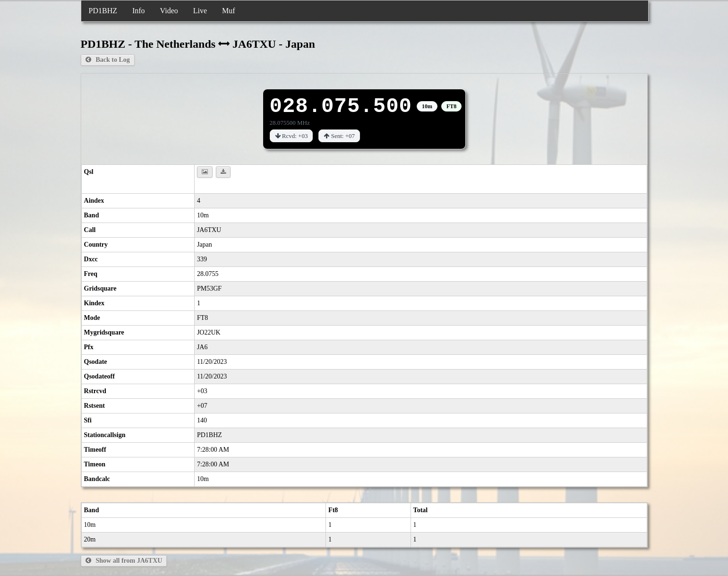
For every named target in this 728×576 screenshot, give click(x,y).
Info (139, 11)
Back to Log (108, 60)
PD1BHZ (103, 11)
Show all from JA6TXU (124, 561)
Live (200, 11)
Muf (229, 11)
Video (169, 11)
